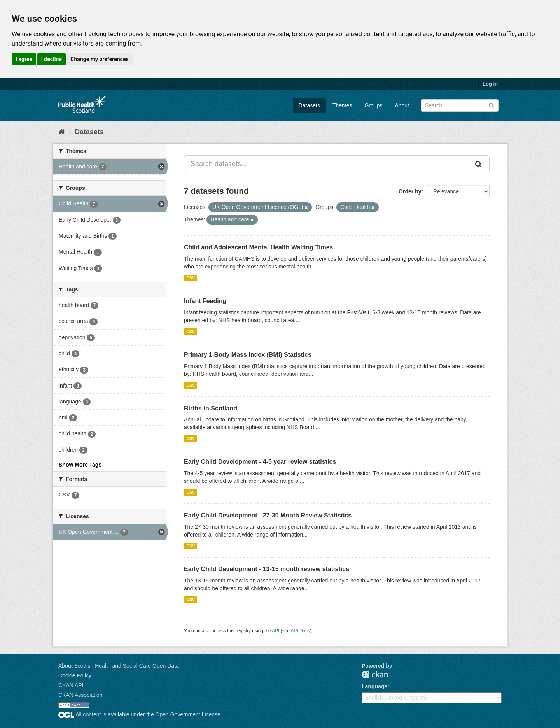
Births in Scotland (211, 408)
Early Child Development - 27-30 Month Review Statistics (268, 515)
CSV (191, 278)
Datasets (309, 105)
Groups (373, 105)
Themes (342, 105)
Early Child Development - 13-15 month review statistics (267, 569)
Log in (490, 84)
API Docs (301, 631)
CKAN (375, 674)
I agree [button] (24, 59)
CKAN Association (80, 695)
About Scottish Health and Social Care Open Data (119, 666)
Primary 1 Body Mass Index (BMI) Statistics (248, 355)
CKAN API (71, 685)
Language (374, 686)
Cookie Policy (75, 675)
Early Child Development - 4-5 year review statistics (260, 462)
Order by (410, 191)
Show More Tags (80, 465)
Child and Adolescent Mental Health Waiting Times (258, 247)
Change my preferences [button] (99, 59)
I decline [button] (52, 59)
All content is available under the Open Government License (139, 714)
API (276, 631)
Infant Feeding (205, 301)
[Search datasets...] (326, 164)
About (402, 105)
